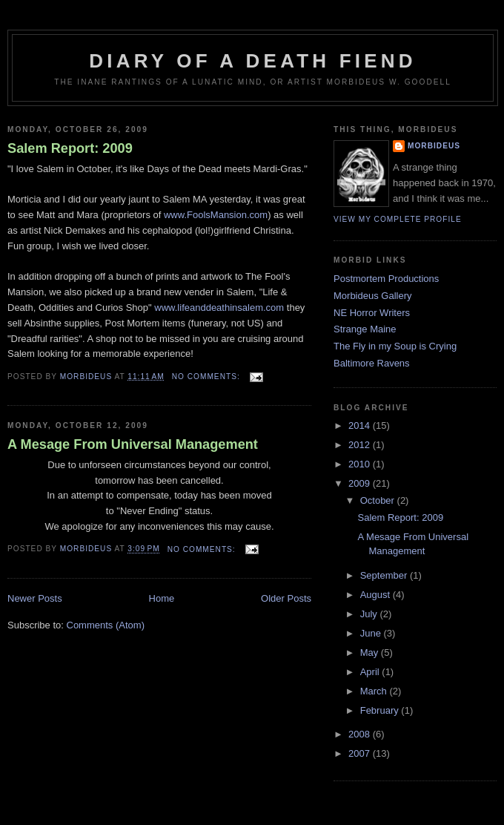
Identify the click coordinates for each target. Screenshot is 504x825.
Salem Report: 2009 (70, 148)
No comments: (208, 377)
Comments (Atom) (106, 625)
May (371, 653)
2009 (361, 483)
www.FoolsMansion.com (216, 215)
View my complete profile (398, 219)
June (372, 633)
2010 (361, 464)
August (377, 595)
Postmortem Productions (386, 279)
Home (162, 598)
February (381, 710)
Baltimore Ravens (372, 363)
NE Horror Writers (372, 313)
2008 (361, 734)
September (385, 575)
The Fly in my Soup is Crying (395, 346)
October (379, 500)
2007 (361, 753)
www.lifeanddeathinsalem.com (219, 308)
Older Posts (286, 598)
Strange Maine (365, 329)
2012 (361, 445)
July (370, 614)
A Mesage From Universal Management (133, 444)
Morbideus (434, 146)
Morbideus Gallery (373, 296)
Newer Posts (35, 598)
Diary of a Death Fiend (252, 61)
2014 (361, 425)
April (371, 672)
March (375, 691)
